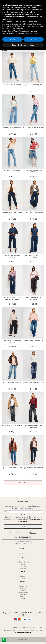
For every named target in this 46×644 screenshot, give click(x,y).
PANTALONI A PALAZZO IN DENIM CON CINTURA (12, 299)
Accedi (23, 578)
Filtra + (5, 50)
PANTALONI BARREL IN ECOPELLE (34, 299)
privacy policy (24, 521)
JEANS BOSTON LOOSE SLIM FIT (34, 127)
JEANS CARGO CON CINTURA (12, 213)
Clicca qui (33, 533)
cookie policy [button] (7, 19)
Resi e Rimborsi (23, 592)
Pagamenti (23, 590)
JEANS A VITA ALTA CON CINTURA (12, 256)
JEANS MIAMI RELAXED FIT (12, 170)
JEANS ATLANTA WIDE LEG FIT (12, 127)
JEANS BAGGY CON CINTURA (34, 213)
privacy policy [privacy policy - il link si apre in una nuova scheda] (31, 7)
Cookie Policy (23, 568)
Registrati (23, 576)
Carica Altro (23, 483)
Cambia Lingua (23, 639)
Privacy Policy (23, 566)
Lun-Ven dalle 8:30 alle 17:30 (23, 544)
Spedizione (23, 588)
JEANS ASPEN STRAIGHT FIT (12, 468)
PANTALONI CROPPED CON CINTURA (12, 341)
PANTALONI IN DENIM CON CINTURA (34, 256)
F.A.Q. (23, 598)
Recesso (23, 564)
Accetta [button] (34, 39)
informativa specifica (34, 519)
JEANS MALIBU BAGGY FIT (12, 85)
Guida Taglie (23, 594)
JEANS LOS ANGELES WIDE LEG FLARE (34, 426)
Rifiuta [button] (13, 39)
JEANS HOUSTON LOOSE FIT (34, 340)
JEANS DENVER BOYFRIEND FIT (34, 383)
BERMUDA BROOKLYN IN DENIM (34, 171)
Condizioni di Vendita (23, 562)
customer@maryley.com (23, 542)
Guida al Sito (23, 586)
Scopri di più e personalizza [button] (23, 45)
